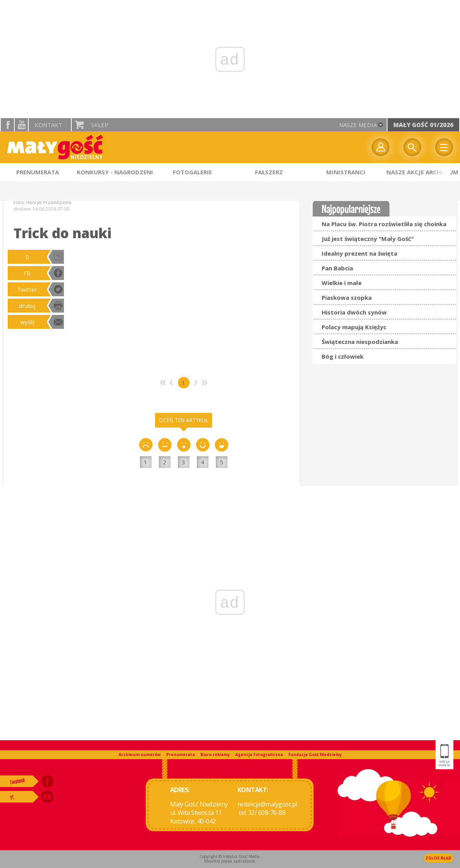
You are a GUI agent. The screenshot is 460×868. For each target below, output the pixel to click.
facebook (7, 125)
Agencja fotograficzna (259, 755)
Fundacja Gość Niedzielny (315, 755)
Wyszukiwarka (412, 147)
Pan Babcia (337, 268)
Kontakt (48, 125)
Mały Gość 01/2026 (423, 125)
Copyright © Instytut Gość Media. (230, 856)
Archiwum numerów (140, 755)
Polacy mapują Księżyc (354, 327)
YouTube (21, 125)
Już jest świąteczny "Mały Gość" (368, 239)
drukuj (27, 306)
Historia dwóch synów (354, 312)
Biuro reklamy (215, 755)
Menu (444, 147)
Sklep (100, 125)
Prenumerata (181, 755)
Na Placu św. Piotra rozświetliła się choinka (384, 224)
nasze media (358, 125)
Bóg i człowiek (343, 356)
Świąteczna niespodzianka (360, 342)
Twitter (27, 289)
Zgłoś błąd (438, 858)
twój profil (381, 147)
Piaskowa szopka (347, 297)
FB (27, 273)
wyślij (27, 322)
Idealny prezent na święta (359, 253)
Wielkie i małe (342, 283)
